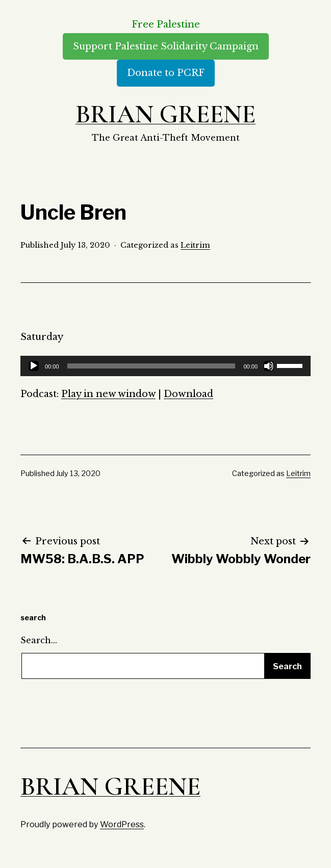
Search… (39, 640)
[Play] (34, 366)
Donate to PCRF (166, 73)
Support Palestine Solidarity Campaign (166, 46)
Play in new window (108, 394)
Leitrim (195, 245)
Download (188, 394)
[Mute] (269, 366)
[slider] (151, 366)
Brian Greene (165, 114)
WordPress (122, 824)
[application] (165, 366)
